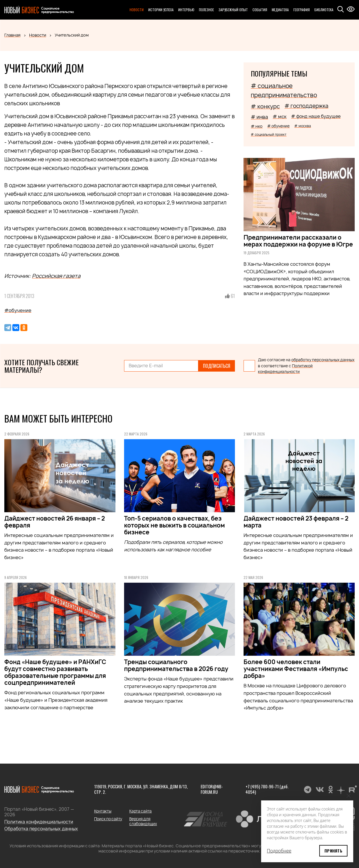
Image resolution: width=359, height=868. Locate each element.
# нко (257, 126)
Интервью (186, 10)
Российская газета (56, 276)
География (302, 10)
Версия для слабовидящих (143, 821)
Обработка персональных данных (41, 829)
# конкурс (265, 106)
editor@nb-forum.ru (212, 789)
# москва (303, 126)
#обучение (18, 310)
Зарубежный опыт (233, 10)
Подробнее (279, 851)
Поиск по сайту (108, 819)
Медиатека (280, 10)
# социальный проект (269, 134)
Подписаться (217, 366)
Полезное (206, 10)
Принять (333, 851)
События (260, 10)
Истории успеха (161, 10)
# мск (280, 116)
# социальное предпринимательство (284, 90)
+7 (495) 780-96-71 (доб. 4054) (267, 789)
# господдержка (306, 106)
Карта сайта (140, 811)
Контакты (103, 811)
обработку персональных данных (323, 360)
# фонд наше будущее (316, 116)
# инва (259, 117)
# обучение (278, 126)
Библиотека (324, 10)
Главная (12, 35)
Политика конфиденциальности (39, 822)
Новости (137, 10)
